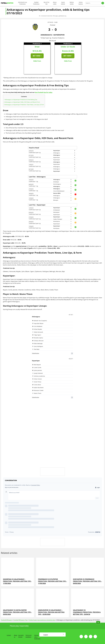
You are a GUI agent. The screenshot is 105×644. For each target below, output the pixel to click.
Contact (9, 635)
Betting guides (72, 3)
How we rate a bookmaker (37, 637)
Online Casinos (81, 3)
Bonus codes (55, 3)
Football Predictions (36, 3)
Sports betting (63, 3)
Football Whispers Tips (20, 620)
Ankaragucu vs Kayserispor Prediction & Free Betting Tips (21, 100)
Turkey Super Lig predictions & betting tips (42, 620)
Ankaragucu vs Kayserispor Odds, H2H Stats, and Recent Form (22, 102)
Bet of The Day (47, 3)
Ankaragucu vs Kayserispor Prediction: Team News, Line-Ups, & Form (24, 105)
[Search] (93, 3)
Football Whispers (7, 620)
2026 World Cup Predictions (23, 3)
